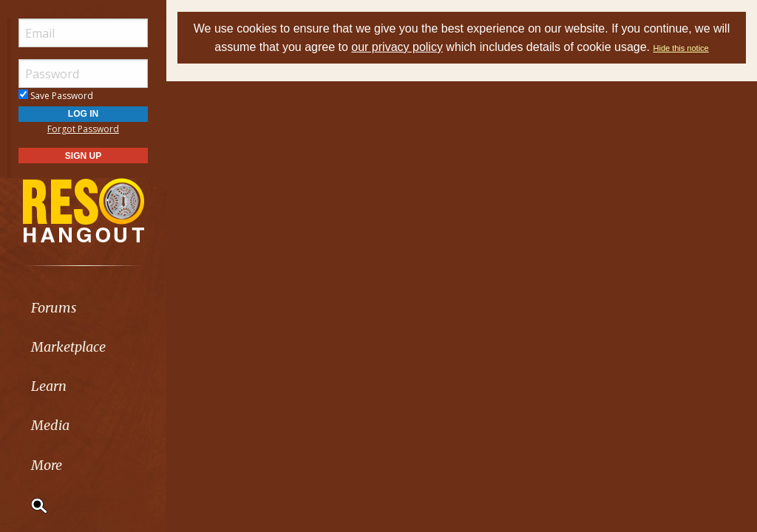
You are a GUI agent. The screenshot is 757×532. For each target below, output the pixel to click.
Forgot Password (83, 129)
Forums (54, 308)
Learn (49, 386)
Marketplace (68, 347)
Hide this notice (681, 48)
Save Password (56, 96)
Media (50, 425)
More (47, 465)
